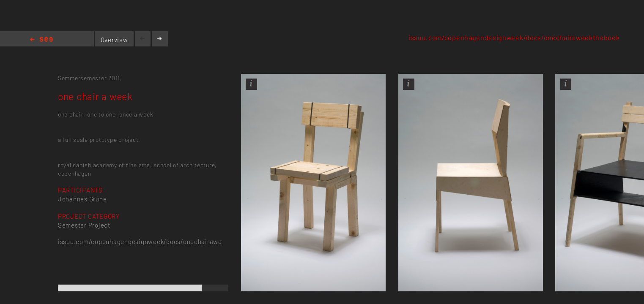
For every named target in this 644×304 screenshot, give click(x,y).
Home (41, 40)
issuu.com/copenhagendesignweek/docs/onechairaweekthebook (514, 37)
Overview (114, 40)
